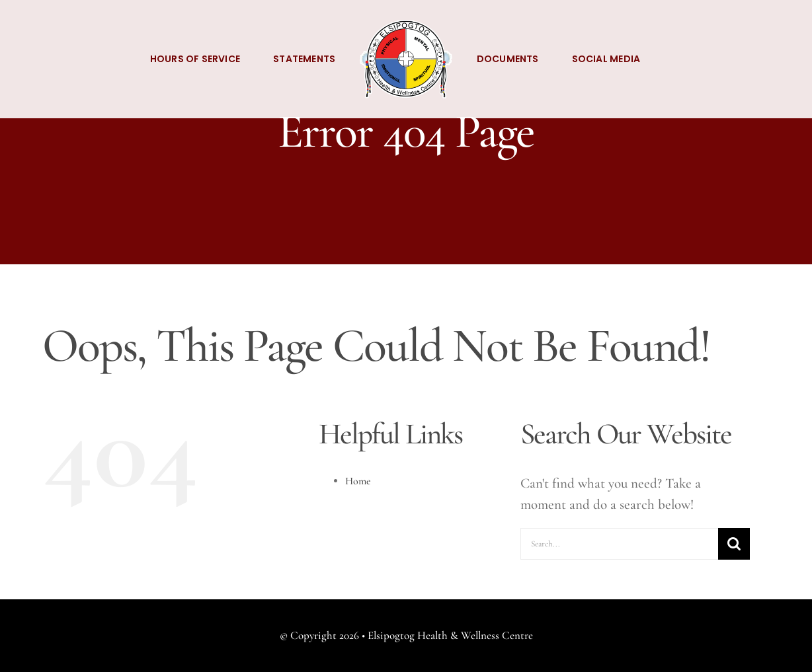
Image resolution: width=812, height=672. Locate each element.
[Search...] (619, 544)
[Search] (734, 544)
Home (358, 481)
